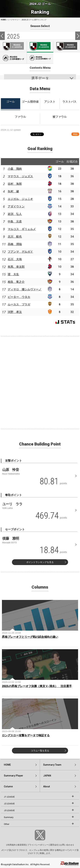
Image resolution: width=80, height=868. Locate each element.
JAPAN (47, 776)
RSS (75, 134)
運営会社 (54, 845)
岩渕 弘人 (15, 214)
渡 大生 (13, 274)
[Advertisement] (40, 382)
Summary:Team (52, 765)
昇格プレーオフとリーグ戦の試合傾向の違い (30, 637)
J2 (40, 47)
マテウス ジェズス (20, 176)
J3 (67, 46)
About (46, 786)
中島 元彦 (15, 222)
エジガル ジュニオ (20, 199)
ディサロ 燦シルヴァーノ (25, 289)
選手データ (40, 78)
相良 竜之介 (16, 282)
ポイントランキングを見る (40, 562)
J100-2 (40, 58)
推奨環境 (22, 845)
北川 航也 (15, 237)
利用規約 (12, 845)
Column (8, 786)
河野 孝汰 (15, 312)
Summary (9, 817)
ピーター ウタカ (19, 297)
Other (7, 824)
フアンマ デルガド (20, 252)
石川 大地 (15, 259)
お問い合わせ (66, 845)
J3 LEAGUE (9, 810)
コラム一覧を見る (40, 751)
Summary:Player (14, 776)
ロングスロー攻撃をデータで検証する (26, 735)
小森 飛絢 (15, 169)
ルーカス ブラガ (19, 304)
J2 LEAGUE (9, 804)
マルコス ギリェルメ (22, 229)
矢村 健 (13, 191)
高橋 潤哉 (15, 244)
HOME (3, 20)
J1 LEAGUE (9, 797)
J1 (13, 46)
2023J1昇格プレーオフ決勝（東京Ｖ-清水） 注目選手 (37, 686)
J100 (13, 58)
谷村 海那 (15, 184)
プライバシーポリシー (38, 845)
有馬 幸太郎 (16, 267)
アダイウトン (16, 206)
